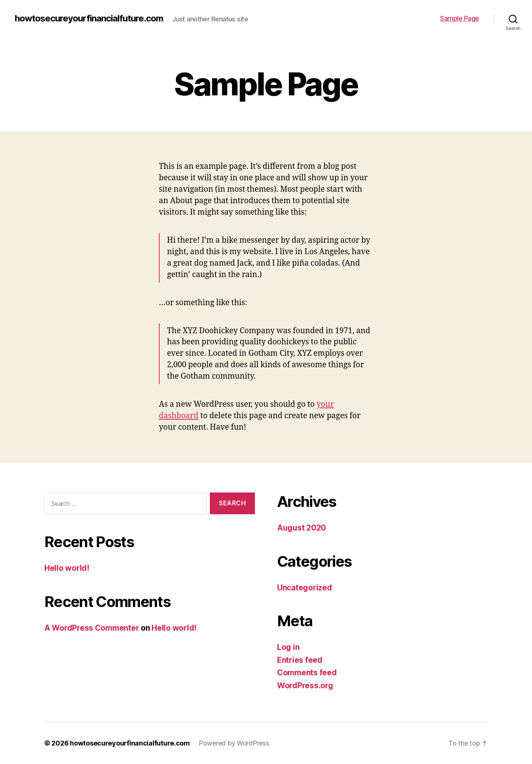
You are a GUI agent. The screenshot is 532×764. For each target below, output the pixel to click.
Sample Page (460, 18)
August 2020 (301, 528)
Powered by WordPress (234, 743)
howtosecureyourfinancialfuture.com (89, 18)
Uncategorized (305, 588)
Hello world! (67, 568)
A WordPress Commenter (92, 628)
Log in (288, 647)
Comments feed (307, 673)
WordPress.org (305, 685)
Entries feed (300, 660)
